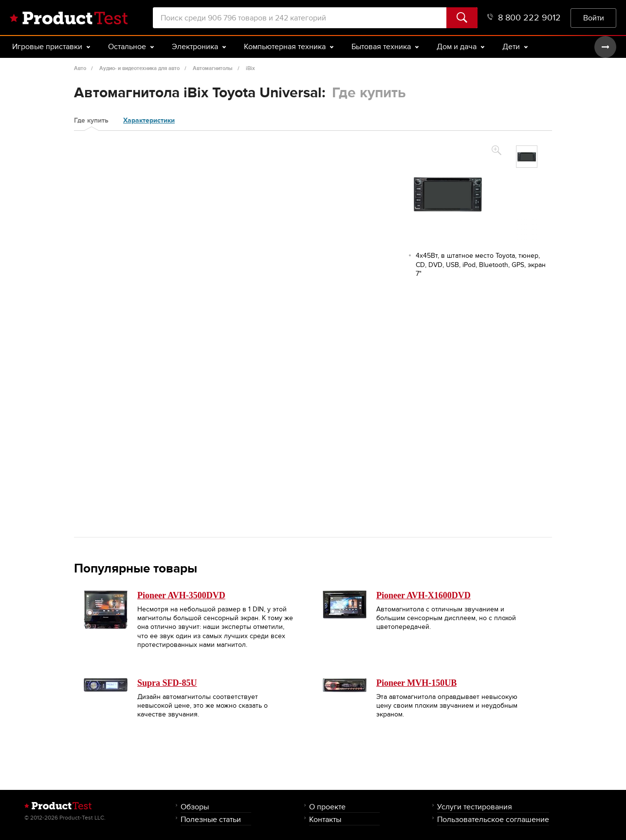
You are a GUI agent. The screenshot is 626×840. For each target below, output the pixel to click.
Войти (594, 18)
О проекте (327, 807)
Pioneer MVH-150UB (416, 683)
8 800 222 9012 (524, 18)
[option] (527, 157)
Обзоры (195, 807)
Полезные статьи (211, 819)
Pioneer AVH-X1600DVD (423, 595)
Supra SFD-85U (167, 683)
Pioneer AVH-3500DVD (181, 595)
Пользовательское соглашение (493, 819)
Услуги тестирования (475, 807)
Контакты (325, 819)
